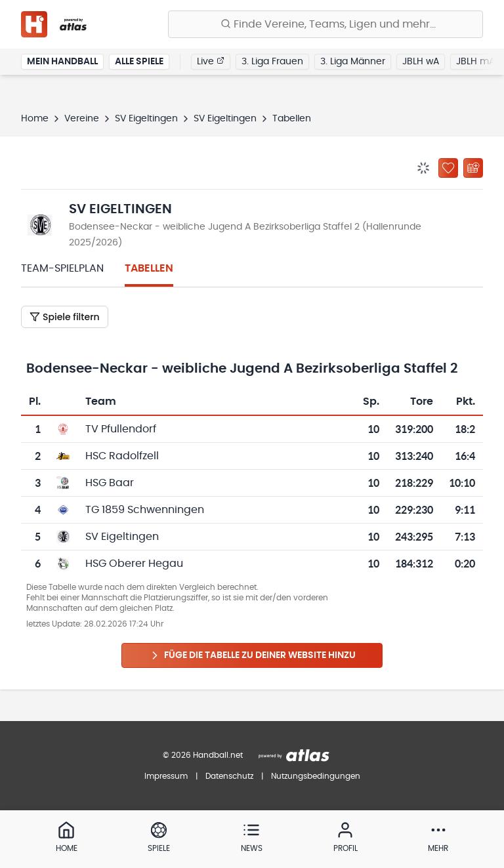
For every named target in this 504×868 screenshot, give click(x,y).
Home (35, 119)
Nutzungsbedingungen (316, 776)
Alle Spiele (139, 62)
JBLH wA (421, 62)
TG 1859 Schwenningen (145, 510)
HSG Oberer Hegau (134, 564)
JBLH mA (475, 62)
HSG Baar (110, 483)
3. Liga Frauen (272, 62)
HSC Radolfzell (122, 456)
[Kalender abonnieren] (473, 168)
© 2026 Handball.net (203, 755)
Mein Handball (62, 62)
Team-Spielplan (62, 268)
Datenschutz (229, 776)
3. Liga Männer (353, 62)
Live (211, 61)
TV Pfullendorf (121, 429)
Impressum (166, 776)
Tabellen (149, 268)
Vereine (82, 119)
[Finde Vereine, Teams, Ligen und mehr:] (325, 24)
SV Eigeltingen (146, 119)
